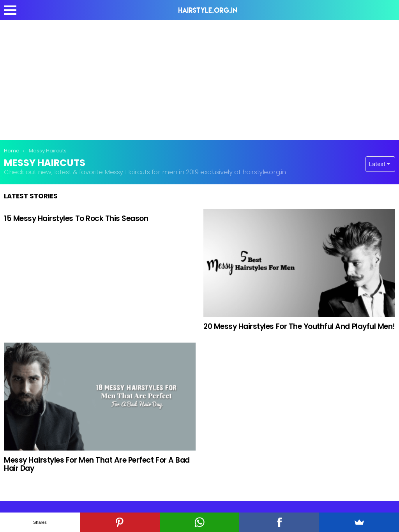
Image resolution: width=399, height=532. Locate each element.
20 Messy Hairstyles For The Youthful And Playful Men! (299, 326)
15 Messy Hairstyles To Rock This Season (76, 218)
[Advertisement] (199, 79)
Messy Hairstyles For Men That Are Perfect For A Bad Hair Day (97, 464)
